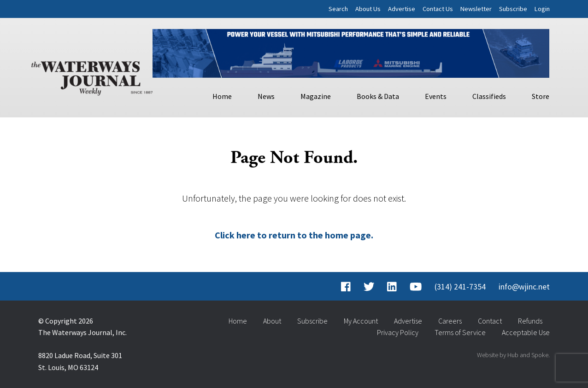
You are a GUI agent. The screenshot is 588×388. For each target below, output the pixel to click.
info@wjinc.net (524, 287)
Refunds (530, 321)
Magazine (316, 96)
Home (222, 96)
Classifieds (489, 96)
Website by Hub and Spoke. (513, 355)
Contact (490, 321)
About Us (368, 9)
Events (436, 96)
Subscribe (513, 9)
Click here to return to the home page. (294, 235)
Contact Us (438, 9)
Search (338, 9)
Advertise (402, 9)
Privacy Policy (398, 332)
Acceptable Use (526, 332)
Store (541, 96)
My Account (361, 321)
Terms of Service (460, 332)
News (266, 96)
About (272, 321)
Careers (450, 321)
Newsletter (476, 9)
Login (542, 9)
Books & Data (378, 96)
